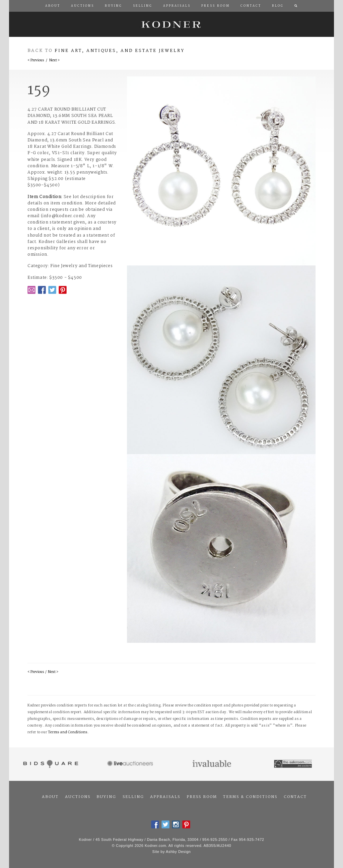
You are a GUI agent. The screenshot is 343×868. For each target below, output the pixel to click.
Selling (133, 797)
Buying (106, 797)
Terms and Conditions (68, 732)
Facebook (42, 290)
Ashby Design (178, 852)
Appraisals (165, 797)
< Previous (36, 60)
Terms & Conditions (250, 797)
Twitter (52, 290)
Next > (54, 60)
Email (31, 290)
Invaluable (212, 764)
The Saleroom (294, 764)
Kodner (171, 24)
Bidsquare (50, 764)
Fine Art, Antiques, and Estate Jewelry (120, 51)
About (50, 797)
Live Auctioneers (131, 764)
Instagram (176, 824)
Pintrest (63, 290)
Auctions (78, 797)
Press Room (202, 797)
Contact (295, 797)
